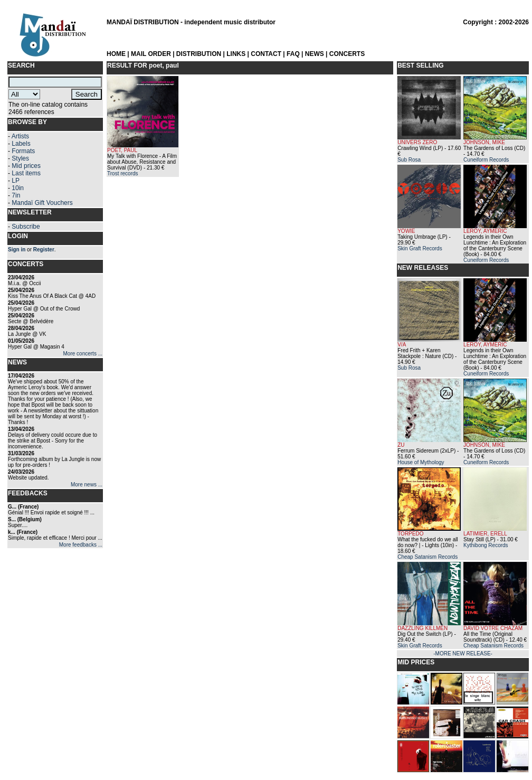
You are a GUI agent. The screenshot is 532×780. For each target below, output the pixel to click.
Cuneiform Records (486, 160)
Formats (23, 151)
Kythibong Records (486, 545)
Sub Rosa (409, 160)
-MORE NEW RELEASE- (463, 654)
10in (18, 188)
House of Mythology (421, 462)
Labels (21, 144)
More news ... (87, 485)
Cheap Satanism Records (427, 557)
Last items (26, 173)
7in (16, 195)
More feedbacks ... (81, 545)
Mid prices (26, 166)
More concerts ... (83, 354)
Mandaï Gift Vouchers (42, 203)
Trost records (123, 173)
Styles (20, 158)
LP (16, 181)
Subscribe (26, 227)
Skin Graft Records (420, 248)
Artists (20, 136)
